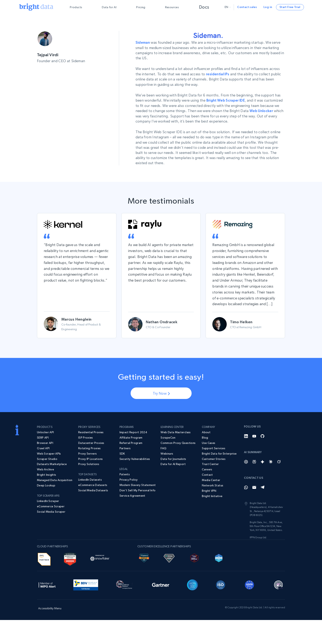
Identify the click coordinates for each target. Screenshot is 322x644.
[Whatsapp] (246, 487)
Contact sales (247, 7)
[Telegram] (262, 487)
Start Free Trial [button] (290, 7)
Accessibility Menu (50, 608)
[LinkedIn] (246, 436)
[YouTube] (254, 436)
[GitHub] (262, 436)
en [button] (228, 7)
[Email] (254, 487)
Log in (268, 7)
